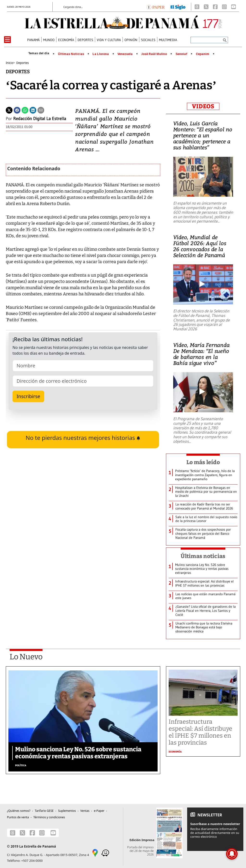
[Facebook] (215, 7)
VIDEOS (203, 106)
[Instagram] (224, 7)
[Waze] (105, 852)
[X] (206, 7)
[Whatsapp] (25, 110)
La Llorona (101, 54)
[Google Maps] (95, 852)
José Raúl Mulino (154, 54)
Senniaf (181, 54)
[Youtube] (234, 7)
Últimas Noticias (71, 54)
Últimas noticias (203, 556)
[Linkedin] (33, 110)
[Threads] (197, 7)
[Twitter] (9, 110)
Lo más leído (203, 462)
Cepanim (203, 54)
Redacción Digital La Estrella (40, 119)
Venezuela (125, 54)
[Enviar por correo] (41, 110)
